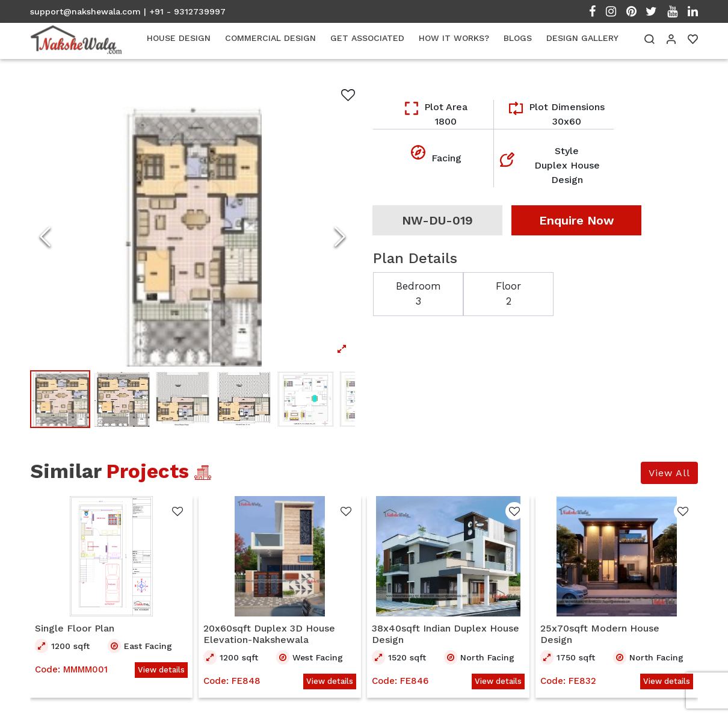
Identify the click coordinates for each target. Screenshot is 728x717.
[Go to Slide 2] (122, 400)
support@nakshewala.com (85, 11)
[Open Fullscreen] (193, 237)
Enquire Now (577, 220)
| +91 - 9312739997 (185, 11)
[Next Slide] (340, 237)
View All (669, 474)
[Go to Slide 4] (244, 400)
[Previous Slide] (45, 237)
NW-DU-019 (437, 220)
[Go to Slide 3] (183, 400)
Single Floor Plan (75, 629)
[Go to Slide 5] (306, 400)
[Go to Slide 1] (60, 400)
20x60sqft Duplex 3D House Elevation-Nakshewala (269, 635)
